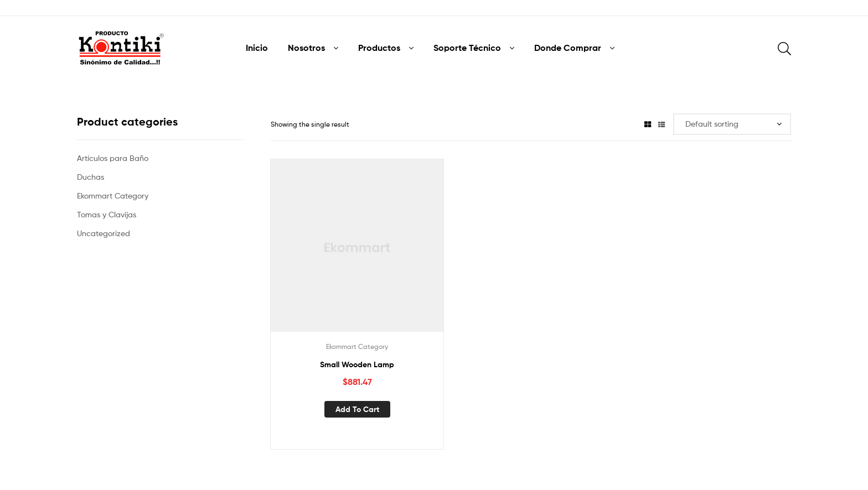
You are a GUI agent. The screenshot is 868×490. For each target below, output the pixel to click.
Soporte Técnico (467, 48)
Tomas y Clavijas (107, 214)
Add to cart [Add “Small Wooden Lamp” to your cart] (357, 409)
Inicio (257, 48)
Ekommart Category (357, 346)
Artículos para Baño (113, 158)
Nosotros (306, 48)
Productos (379, 48)
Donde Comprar (568, 48)
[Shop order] (732, 124)
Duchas (91, 177)
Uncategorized (104, 233)
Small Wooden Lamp (357, 364)
